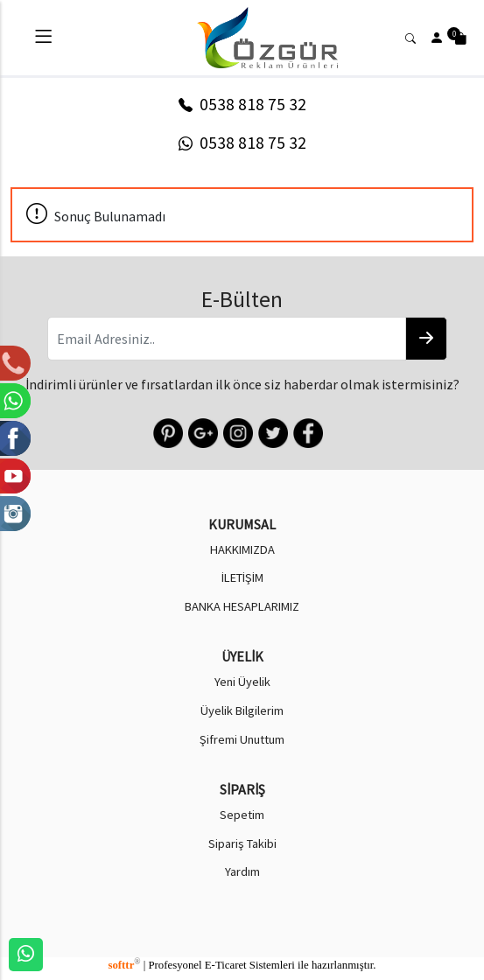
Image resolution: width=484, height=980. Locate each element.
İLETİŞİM (242, 577)
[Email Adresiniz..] (227, 339)
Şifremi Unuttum (242, 739)
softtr (124, 965)
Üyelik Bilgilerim (242, 710)
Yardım (242, 871)
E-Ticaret (226, 965)
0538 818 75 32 (242, 104)
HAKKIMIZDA (242, 549)
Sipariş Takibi (242, 843)
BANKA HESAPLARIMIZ (242, 606)
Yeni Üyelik (242, 682)
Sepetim (242, 815)
